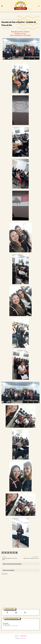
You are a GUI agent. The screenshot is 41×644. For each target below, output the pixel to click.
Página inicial (4, 19)
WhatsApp (24, 636)
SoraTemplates (23, 638)
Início (17, 636)
